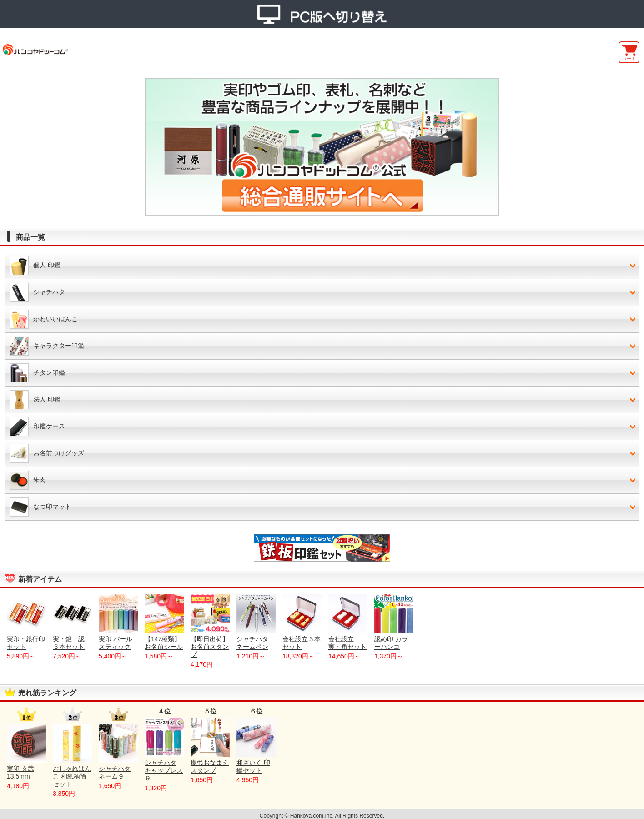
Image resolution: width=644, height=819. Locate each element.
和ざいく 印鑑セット (256, 746)
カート (629, 58)
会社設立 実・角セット (348, 622)
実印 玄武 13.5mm (26, 752)
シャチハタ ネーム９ (118, 752)
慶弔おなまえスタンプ (210, 746)
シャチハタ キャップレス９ (164, 750)
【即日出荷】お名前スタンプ (210, 626)
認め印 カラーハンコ (394, 622)
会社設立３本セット (302, 622)
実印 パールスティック (118, 622)
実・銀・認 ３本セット (72, 622)
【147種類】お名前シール (164, 622)
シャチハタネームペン (256, 622)
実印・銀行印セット (26, 622)
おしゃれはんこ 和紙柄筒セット (72, 756)
